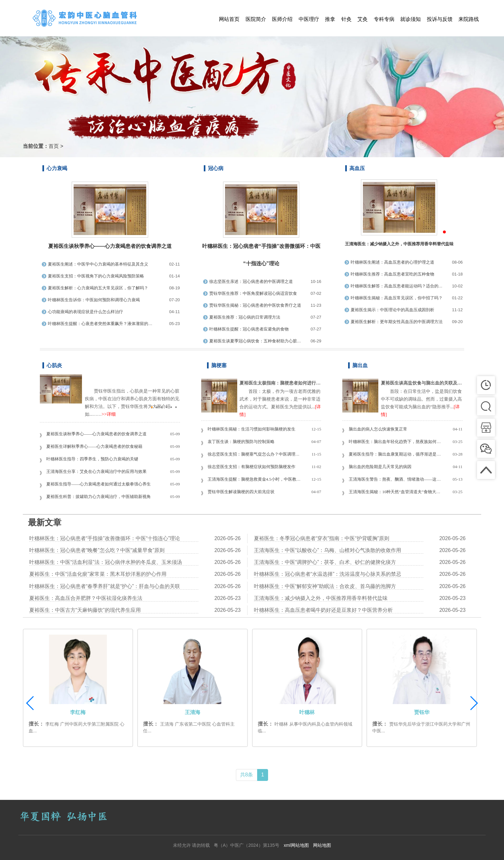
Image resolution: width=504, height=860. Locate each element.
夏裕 (78, 712)
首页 (54, 146)
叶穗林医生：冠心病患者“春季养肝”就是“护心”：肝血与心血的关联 (105, 586)
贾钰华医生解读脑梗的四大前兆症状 (241, 492)
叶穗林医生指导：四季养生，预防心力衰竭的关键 (92, 459)
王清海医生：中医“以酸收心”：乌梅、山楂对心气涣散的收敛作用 (328, 550)
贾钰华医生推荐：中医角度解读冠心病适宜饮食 (253, 293)
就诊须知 (410, 19)
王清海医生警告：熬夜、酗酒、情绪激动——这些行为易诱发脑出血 (395, 479)
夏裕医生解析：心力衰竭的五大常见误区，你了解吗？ (98, 288)
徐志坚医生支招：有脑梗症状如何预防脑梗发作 (252, 467)
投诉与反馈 (440, 19)
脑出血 (360, 365)
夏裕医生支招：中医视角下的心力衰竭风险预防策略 (96, 276)
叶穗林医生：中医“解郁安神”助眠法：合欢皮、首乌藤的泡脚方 (325, 586)
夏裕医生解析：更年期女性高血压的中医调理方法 (397, 322)
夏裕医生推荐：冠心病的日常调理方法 (245, 317)
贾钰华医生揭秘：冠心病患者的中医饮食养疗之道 (255, 305)
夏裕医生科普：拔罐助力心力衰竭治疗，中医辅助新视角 (99, 497)
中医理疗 (309, 19)
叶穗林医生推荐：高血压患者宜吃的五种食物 (392, 274)
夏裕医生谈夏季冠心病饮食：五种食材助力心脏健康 (255, 341)
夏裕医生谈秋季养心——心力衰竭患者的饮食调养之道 (110, 246)
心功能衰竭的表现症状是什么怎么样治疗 (85, 312)
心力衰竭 (57, 168)
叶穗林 (422, 712)
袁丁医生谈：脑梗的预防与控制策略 (241, 442)
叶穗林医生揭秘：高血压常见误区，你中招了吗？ (397, 298)
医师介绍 (282, 19)
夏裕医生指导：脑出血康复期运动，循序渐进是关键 (395, 454)
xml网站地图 (296, 845)
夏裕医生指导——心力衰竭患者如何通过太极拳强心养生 (99, 484)
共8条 (247, 775)
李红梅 (193, 712)
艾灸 (363, 19)
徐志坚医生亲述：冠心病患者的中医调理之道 (251, 281)
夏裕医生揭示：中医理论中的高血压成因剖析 (392, 310)
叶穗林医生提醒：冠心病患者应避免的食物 (249, 329)
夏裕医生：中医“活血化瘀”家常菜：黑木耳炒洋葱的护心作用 (98, 574)
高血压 (357, 168)
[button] (474, 703)
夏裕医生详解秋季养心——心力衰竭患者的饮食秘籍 (94, 446)
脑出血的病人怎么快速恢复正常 (378, 429)
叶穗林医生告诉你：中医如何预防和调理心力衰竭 (94, 300)
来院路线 (469, 19)
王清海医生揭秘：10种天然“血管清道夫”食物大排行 (395, 492)
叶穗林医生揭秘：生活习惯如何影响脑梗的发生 (252, 429)
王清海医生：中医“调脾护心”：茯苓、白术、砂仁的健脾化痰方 (325, 562)
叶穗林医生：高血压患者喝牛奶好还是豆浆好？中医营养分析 (323, 610)
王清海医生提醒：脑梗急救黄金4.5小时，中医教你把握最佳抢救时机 (254, 479)
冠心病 (216, 168)
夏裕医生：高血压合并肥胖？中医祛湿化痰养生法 (86, 598)
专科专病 (384, 19)
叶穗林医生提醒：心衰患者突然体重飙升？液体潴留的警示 (102, 324)
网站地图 (322, 845)
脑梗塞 (219, 365)
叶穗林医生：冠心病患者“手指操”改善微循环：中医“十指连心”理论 (105, 538)
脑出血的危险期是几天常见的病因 (380, 467)
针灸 (346, 19)
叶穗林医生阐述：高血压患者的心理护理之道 (392, 262)
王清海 (307, 712)
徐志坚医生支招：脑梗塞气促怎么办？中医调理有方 (254, 454)
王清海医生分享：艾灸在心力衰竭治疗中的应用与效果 (96, 471)
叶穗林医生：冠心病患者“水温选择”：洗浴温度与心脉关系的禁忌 (328, 574)
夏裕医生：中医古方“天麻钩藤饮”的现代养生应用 (85, 610)
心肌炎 (54, 365)
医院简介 (256, 19)
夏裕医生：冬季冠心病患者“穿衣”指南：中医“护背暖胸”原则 (322, 538)
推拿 (330, 19)
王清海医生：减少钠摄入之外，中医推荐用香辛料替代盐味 (321, 598)
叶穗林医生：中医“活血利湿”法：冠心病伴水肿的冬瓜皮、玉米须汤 (106, 562)
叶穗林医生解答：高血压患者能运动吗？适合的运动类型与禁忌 (397, 286)
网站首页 (229, 19)
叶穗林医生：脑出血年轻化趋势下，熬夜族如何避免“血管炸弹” (395, 442)
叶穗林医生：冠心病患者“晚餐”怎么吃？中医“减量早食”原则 (97, 550)
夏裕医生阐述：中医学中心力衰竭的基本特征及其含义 (98, 264)
